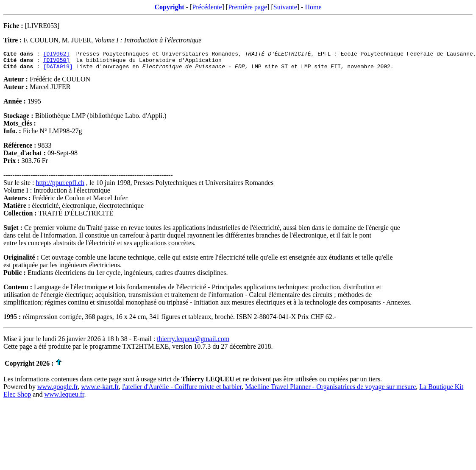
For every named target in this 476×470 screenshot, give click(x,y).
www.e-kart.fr (100, 390)
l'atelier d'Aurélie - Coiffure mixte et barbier (182, 390)
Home (313, 7)
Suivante (285, 7)
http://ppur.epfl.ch (60, 186)
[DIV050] (56, 62)
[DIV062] (56, 55)
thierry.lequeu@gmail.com (193, 343)
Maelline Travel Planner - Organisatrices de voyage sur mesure (330, 390)
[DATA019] (58, 70)
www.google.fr (57, 390)
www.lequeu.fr (64, 398)
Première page (248, 7)
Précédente (207, 7)
